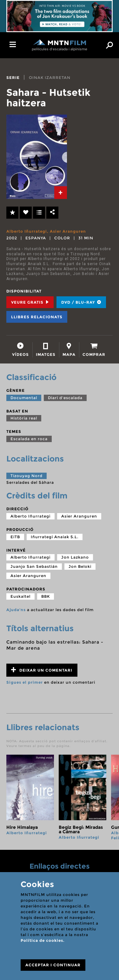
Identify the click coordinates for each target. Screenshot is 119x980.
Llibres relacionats (37, 317)
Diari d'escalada (65, 398)
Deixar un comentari (42, 670)
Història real (24, 418)
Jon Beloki (80, 566)
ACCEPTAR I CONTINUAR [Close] (53, 965)
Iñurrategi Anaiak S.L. (55, 537)
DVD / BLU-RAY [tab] (81, 302)
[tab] (61, 193)
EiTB (15, 537)
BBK (46, 596)
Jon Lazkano (75, 557)
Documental (24, 398)
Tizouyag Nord (26, 476)
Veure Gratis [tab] (30, 302)
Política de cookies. (43, 940)
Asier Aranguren (68, 231)
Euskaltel (20, 596)
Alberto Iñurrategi (27, 231)
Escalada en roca (29, 439)
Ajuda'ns (16, 610)
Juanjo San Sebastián (34, 566)
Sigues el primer (25, 682)
